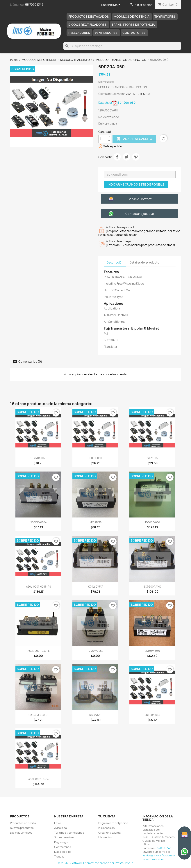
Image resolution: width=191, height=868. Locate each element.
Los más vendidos (21, 833)
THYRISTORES (165, 17)
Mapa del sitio (63, 852)
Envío (58, 823)
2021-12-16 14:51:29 (138, 94)
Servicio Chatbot (140, 199)
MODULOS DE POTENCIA (132, 17)
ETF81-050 (95, 458)
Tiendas (59, 857)
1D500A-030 (152, 522)
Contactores (134, 33)
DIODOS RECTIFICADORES (88, 25)
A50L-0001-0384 (39, 779)
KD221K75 (95, 522)
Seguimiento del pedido (113, 823)
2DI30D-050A (39, 522)
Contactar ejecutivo (140, 214)
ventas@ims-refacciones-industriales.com (159, 857)
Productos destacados (89, 17)
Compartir (117, 157)
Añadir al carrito (134, 139)
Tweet (126, 157)
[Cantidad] (103, 139)
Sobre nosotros (64, 837)
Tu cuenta (107, 816)
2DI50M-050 (152, 651)
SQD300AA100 (152, 587)
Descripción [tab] (115, 263)
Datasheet (117, 103)
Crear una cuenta (109, 833)
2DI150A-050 (152, 715)
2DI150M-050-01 (39, 715)
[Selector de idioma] (111, 5)
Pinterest (136, 157)
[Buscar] (122, 46)
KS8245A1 (95, 715)
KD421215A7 (95, 587)
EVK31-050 (152, 458)
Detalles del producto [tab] (144, 263)
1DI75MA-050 (95, 651)
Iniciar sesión (107, 828)
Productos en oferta (23, 823)
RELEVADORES (79, 33)
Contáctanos (63, 847)
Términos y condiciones (69, 833)
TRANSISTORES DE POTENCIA (133, 25)
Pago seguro (62, 842)
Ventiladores (106, 33)
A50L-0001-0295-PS (39, 587)
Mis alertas (105, 837)
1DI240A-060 (38, 458)
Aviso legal (61, 828)
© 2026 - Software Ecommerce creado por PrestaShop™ (96, 863)
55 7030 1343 (34, 5)
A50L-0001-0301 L (39, 651)
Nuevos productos (22, 828)
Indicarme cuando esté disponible (136, 184)
